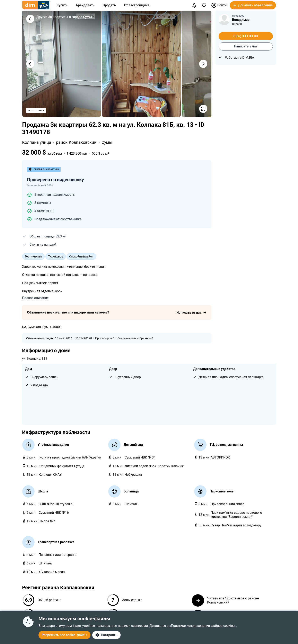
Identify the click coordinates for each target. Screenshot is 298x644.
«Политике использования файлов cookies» (203, 626)
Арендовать (85, 5)
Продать (109, 5)
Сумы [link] (107, 142)
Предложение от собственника (58, 219)
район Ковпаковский (77, 142)
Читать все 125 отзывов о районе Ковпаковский (225, 600)
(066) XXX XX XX (246, 36)
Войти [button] (219, 5)
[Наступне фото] (203, 64)
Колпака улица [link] (37, 142)
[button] (253, 5)
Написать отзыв (191, 313)
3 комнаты (43, 203)
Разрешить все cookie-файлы (64, 635)
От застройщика (137, 5)
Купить (62, 5)
